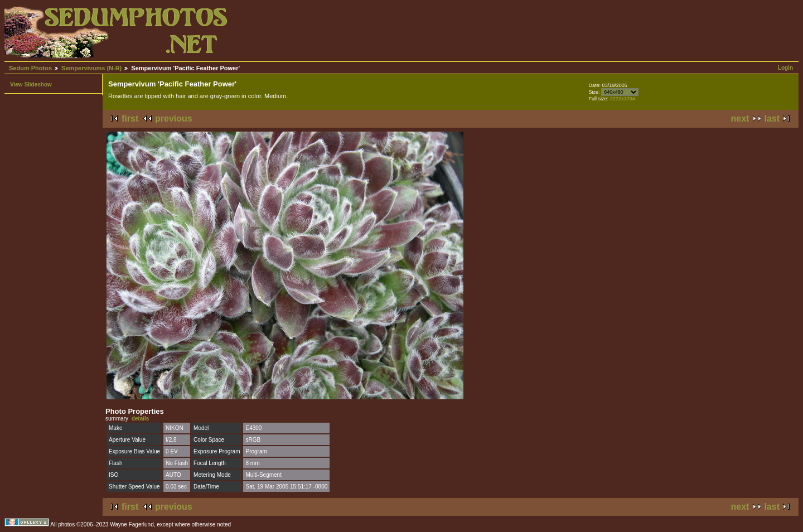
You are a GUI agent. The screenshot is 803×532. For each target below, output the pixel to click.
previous (174, 119)
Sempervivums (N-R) (91, 68)
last (772, 119)
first (130, 119)
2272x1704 (623, 99)
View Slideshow (31, 84)
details (141, 419)
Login (785, 68)
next (740, 119)
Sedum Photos (30, 68)
